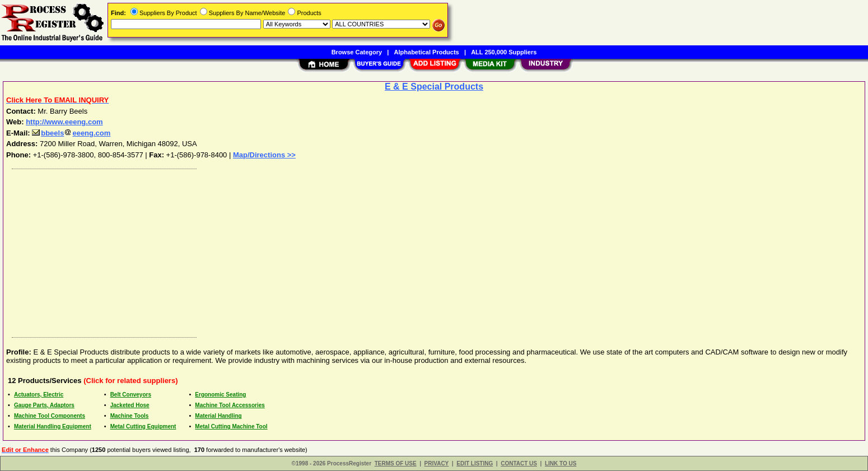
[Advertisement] (343, 250)
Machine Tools (130, 416)
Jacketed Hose (130, 405)
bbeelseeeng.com (71, 133)
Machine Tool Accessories (230, 405)
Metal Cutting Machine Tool (231, 426)
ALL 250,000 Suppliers (504, 52)
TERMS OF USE (396, 463)
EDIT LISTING (475, 463)
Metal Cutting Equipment (143, 426)
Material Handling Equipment (53, 426)
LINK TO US (561, 463)
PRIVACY (437, 463)
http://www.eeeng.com (64, 122)
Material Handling (218, 416)
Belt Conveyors (131, 395)
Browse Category (357, 52)
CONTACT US (519, 463)
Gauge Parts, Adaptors (44, 405)
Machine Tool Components (50, 416)
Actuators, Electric (39, 395)
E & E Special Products (434, 87)
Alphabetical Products (427, 52)
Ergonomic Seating (220, 395)
